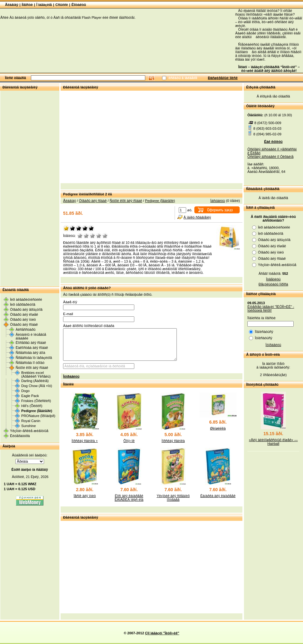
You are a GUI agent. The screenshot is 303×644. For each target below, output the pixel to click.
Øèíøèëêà (218, 428)
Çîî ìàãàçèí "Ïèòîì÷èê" (162, 633)
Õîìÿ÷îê (129, 441)
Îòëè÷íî (105, 236)
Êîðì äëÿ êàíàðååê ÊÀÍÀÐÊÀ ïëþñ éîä (129, 498)
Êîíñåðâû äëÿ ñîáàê (31, 343)
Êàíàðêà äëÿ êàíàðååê (218, 496)
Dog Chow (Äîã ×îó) (37, 386)
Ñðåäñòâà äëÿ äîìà (30, 353)
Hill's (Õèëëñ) (32, 406)
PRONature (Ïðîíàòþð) (38, 416)
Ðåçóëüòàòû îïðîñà (273, 284)
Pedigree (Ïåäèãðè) (37, 411)
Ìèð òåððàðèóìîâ (23, 304)
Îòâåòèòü (273, 279)
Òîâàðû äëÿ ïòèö (23, 319)
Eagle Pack (30, 396)
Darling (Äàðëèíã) (35, 381)
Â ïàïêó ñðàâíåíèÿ (197, 217)
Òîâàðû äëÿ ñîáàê (24, 325)
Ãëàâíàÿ (12, 5)
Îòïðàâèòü (71, 376)
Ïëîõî (86, 236)
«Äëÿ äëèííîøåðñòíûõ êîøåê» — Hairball (273, 442)
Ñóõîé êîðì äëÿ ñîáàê (32, 368)
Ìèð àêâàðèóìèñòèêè (26, 299)
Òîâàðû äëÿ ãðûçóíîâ (26, 309)
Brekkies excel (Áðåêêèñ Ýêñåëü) (36, 375)
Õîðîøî (99, 236)
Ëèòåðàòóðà (20, 436)
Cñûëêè (62, 5)
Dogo (25, 391)
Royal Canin (31, 421)
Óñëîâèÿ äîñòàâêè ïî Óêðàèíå (271, 157)
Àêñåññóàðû (26, 330)
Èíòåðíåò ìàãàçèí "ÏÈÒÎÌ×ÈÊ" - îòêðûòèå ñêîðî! (271, 309)
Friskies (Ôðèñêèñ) (36, 401)
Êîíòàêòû (79, 5)
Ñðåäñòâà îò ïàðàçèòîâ (34, 358)
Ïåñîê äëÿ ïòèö (85, 496)
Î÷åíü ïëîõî (80, 236)
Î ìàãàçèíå (44, 5)
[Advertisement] (30, 188)
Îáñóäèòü (218, 201)
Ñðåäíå (92, 236)
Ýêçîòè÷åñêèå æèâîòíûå (29, 431)
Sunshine (29, 426)
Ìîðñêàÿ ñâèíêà (173, 441)
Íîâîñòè (27, 5)
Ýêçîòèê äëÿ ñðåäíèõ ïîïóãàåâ (173, 498)
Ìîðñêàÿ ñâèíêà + (85, 441)
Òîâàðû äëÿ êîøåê (24, 314)
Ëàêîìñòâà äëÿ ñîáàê (32, 348)
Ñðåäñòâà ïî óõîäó (30, 363)
